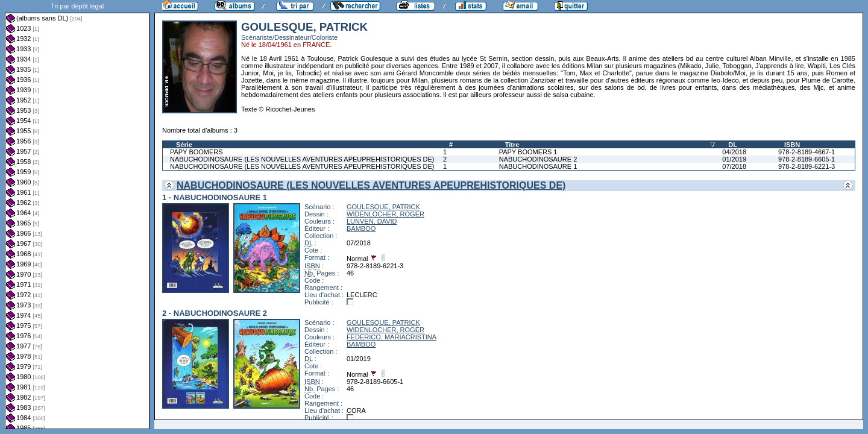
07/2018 (734, 166)
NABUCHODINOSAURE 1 (538, 166)
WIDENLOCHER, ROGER (385, 214)
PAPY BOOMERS (197, 152)
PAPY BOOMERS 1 (528, 152)
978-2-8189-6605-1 (807, 159)
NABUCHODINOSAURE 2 (538, 159)
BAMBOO (361, 228)
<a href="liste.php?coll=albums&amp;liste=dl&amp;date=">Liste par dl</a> (77, 215)
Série (184, 145)
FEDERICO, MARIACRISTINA (392, 337)
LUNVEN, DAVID (372, 221)
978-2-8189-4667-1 (807, 152)
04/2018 (734, 152)
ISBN (792, 145)
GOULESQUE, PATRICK (383, 207)
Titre (512, 145)
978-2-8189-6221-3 (807, 166)
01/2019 (734, 159)
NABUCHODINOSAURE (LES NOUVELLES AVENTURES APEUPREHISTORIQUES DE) (302, 159)
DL (733, 145)
